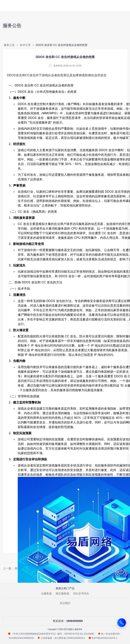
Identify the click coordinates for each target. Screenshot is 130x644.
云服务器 (46, 593)
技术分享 (25, 45)
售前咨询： (65, 621)
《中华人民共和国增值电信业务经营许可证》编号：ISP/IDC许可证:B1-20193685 (51, 634)
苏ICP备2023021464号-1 (103, 638)
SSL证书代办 (81, 593)
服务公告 (9, 45)
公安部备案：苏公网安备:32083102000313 (61, 638)
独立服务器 (62, 593)
